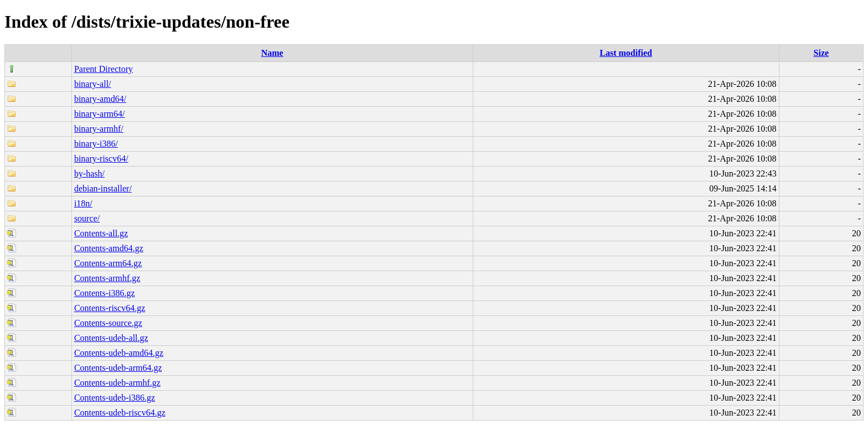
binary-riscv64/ (101, 159)
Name (272, 53)
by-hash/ (89, 173)
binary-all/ (93, 84)
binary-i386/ (96, 144)
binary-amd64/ (100, 99)
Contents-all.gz (101, 233)
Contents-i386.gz (105, 293)
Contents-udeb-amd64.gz (119, 353)
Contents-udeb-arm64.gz (118, 368)
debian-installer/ (103, 188)
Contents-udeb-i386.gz (115, 398)
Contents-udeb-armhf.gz (117, 383)
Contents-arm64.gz (108, 263)
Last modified (626, 53)
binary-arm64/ (100, 114)
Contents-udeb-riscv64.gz (120, 413)
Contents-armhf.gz (107, 278)
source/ (87, 218)
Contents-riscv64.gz (110, 308)
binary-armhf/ (99, 129)
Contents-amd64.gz (109, 248)
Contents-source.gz (108, 323)
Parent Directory (104, 69)
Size (821, 53)
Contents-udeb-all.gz (111, 338)
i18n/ (83, 203)
